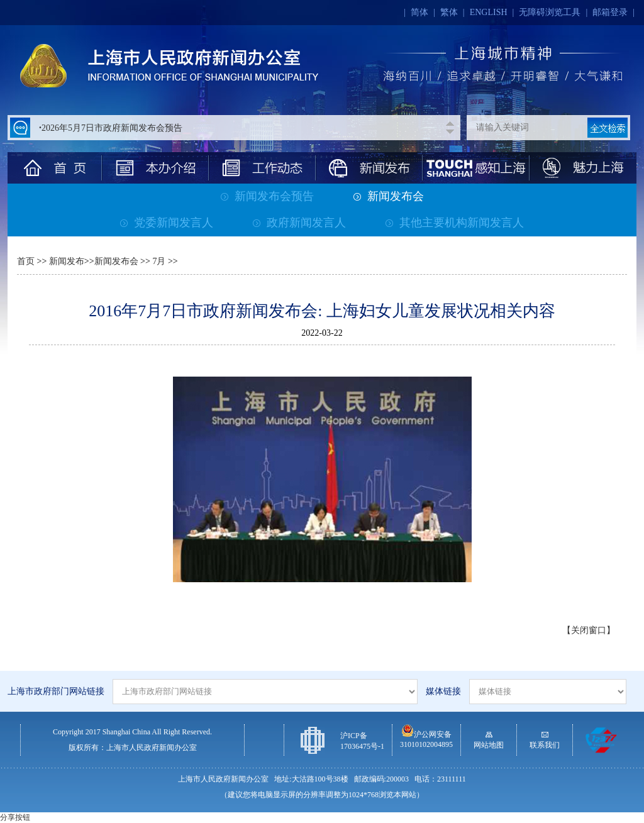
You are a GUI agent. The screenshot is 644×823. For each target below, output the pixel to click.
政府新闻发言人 (299, 223)
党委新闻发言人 (167, 223)
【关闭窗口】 (589, 630)
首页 (26, 261)
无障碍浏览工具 (550, 12)
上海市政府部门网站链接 (56, 691)
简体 (419, 12)
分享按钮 (15, 817)
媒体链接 (443, 691)
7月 (158, 261)
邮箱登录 (610, 12)
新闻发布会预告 (267, 196)
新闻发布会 (389, 196)
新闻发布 (67, 261)
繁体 (449, 12)
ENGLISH (489, 12)
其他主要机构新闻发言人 (455, 223)
